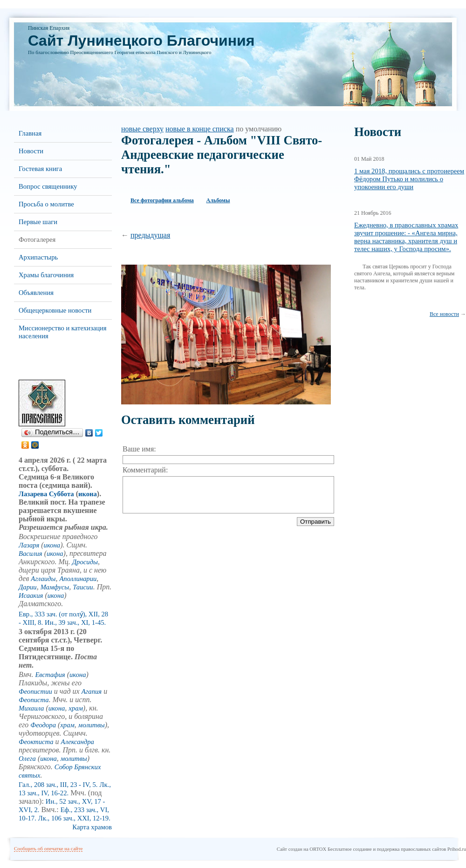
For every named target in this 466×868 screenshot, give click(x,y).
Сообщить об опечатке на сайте (48, 848)
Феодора (43, 725)
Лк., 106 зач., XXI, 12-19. (74, 818)
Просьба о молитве (46, 204)
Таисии (83, 587)
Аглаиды (43, 579)
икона (88, 494)
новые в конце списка (200, 129)
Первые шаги (38, 222)
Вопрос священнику (48, 186)
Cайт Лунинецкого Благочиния (141, 41)
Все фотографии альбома (162, 200)
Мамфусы (55, 587)
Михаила (31, 708)
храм (76, 708)
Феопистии (35, 691)
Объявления (36, 293)
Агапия (92, 691)
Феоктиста (36, 742)
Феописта (34, 700)
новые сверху (142, 129)
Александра (78, 742)
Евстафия (50, 675)
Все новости (444, 314)
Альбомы (218, 200)
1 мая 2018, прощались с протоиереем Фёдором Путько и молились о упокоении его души (409, 179)
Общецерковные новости (55, 310)
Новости (31, 151)
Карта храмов (92, 827)
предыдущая (150, 235)
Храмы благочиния (46, 275)
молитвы (92, 725)
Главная (30, 133)
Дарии (28, 587)
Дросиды (85, 562)
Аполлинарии (78, 579)
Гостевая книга (40, 169)
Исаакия (31, 595)
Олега (27, 759)
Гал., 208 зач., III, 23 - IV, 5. (58, 785)
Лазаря (29, 545)
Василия (31, 554)
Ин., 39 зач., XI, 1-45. (75, 622)
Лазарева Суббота (46, 494)
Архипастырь (38, 257)
